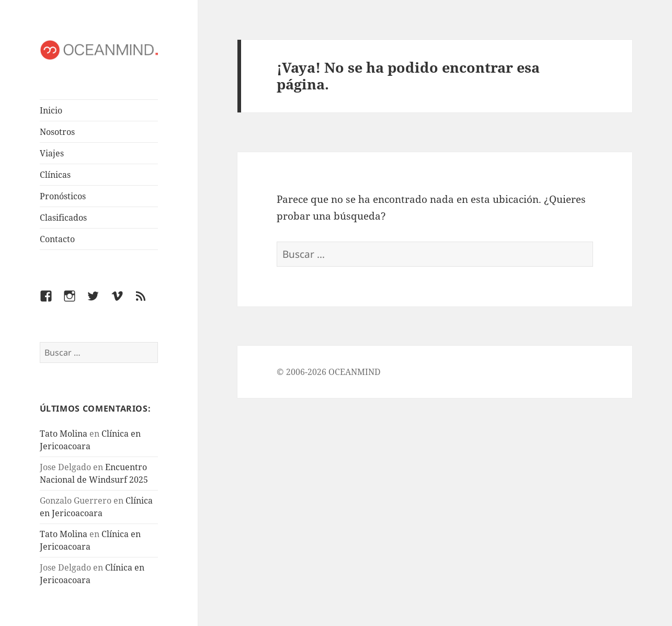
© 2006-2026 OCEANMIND (329, 372)
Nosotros (57, 132)
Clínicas (55, 175)
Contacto (57, 239)
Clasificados (63, 218)
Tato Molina (64, 434)
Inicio (51, 110)
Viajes (52, 153)
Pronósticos (63, 196)
